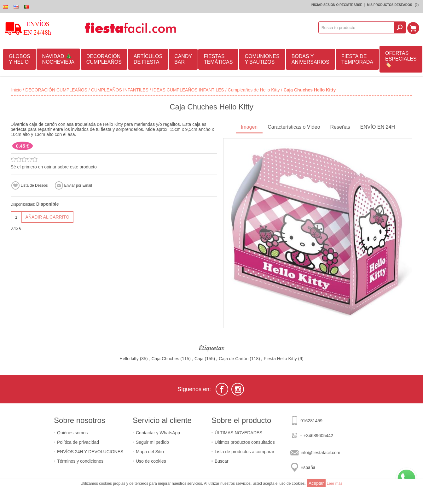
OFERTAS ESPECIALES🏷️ (401, 59)
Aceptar (316, 483)
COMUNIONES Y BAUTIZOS (262, 59)
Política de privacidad (78, 442)
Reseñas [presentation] (340, 127)
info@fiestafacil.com (320, 453)
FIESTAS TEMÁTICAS (218, 59)
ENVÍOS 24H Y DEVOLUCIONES (90, 452)
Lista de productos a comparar (244, 452)
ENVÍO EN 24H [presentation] (378, 127)
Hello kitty (129, 359)
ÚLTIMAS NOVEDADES (238, 433)
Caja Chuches (165, 359)
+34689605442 (318, 436)
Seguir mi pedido (152, 442)
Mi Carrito (414, 27)
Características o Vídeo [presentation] (294, 127)
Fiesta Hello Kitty (280, 359)
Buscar (222, 461)
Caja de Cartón (234, 359)
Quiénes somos (72, 433)
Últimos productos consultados (245, 442)
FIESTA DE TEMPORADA (357, 59)
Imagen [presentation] (249, 127)
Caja (199, 359)
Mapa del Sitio (150, 452)
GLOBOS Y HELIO (20, 59)
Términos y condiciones (80, 461)
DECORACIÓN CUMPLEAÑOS (104, 59)
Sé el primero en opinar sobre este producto (54, 167)
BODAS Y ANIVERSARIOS (310, 59)
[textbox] (357, 27)
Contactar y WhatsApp (158, 433)
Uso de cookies (151, 461)
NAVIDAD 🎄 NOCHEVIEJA (58, 59)
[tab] (249, 128)
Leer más (334, 483)
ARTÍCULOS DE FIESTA (148, 59)
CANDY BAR (183, 59)
